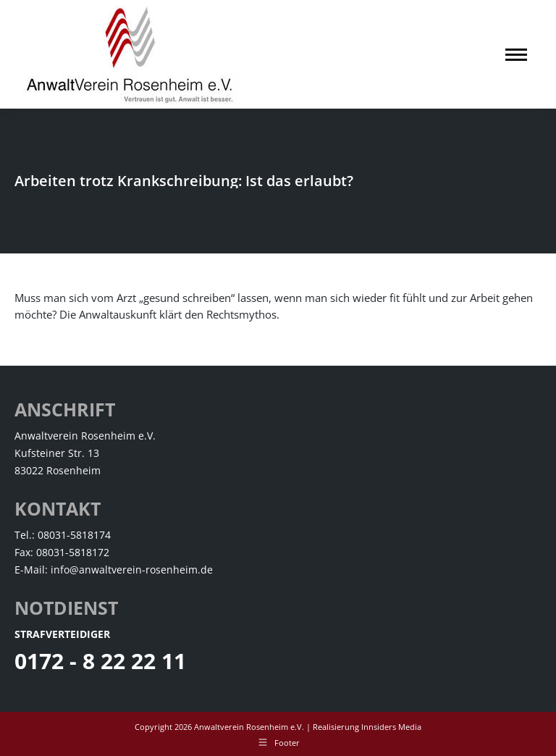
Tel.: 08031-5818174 (63, 535)
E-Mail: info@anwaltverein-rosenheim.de (114, 570)
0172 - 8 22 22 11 (100, 661)
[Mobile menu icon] (516, 55)
